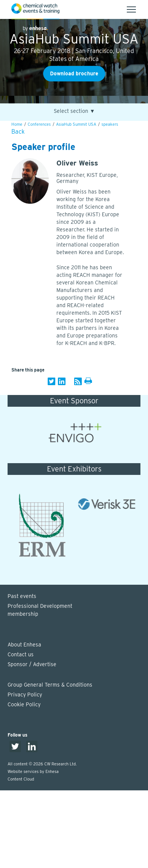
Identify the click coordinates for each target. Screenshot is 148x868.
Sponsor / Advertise (32, 664)
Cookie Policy (24, 704)
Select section (74, 111)
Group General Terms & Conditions (50, 685)
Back (18, 132)
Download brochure (74, 73)
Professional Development (78, 610)
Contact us (21, 654)
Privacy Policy (25, 695)
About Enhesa (24, 645)
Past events (22, 596)
